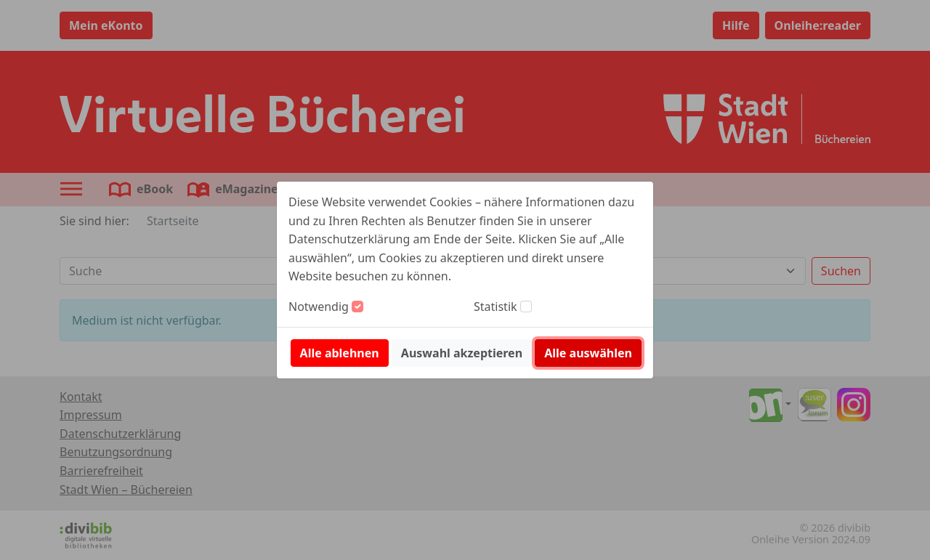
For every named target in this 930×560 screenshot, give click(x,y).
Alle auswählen (588, 353)
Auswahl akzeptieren (462, 353)
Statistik (496, 307)
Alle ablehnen (340, 353)
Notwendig (319, 307)
